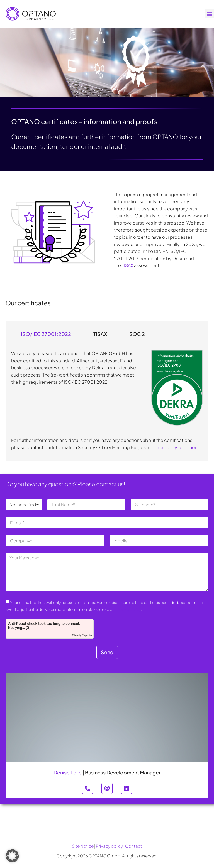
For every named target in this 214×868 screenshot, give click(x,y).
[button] (209, 14)
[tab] (46, 334)
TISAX (127, 265)
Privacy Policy (129, 609)
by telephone (186, 447)
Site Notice (83, 846)
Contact (134, 846)
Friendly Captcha (82, 635)
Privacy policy (109, 846)
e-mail (159, 447)
